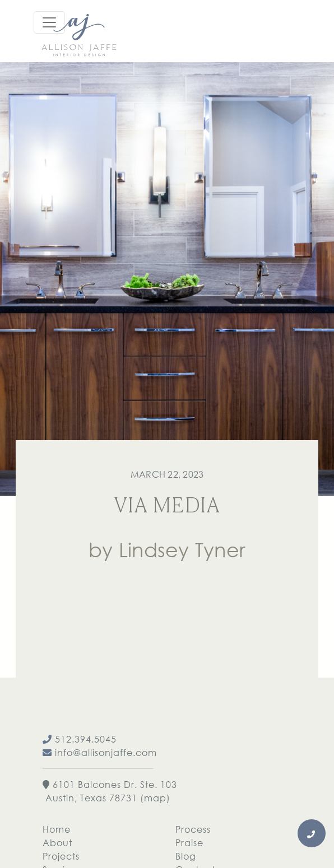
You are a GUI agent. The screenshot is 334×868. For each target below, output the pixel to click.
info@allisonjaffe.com (100, 752)
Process (193, 829)
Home (57, 829)
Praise (189, 843)
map (155, 798)
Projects (61, 856)
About (57, 843)
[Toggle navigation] (49, 22)
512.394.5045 (80, 739)
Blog (186, 856)
